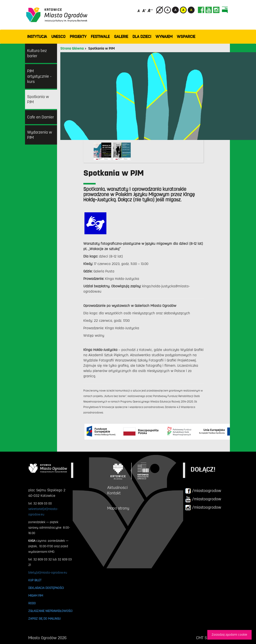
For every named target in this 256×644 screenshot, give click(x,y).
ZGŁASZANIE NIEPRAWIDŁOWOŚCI (50, 611)
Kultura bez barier (37, 53)
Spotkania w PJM (38, 99)
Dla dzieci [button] (142, 37)
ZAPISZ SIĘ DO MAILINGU (44, 619)
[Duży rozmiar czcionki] (150, 10)
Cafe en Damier (41, 117)
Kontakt (114, 493)
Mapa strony (118, 508)
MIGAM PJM (36, 596)
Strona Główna (72, 48)
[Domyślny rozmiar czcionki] (139, 10)
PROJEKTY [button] (78, 37)
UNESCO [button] (58, 37)
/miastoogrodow (203, 491)
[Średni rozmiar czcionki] (144, 10)
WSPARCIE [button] (186, 37)
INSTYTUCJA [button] (37, 37)
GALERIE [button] (121, 37)
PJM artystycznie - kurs (39, 76)
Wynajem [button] (164, 37)
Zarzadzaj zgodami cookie (229, 635)
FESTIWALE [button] (100, 37)
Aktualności (117, 488)
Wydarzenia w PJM (40, 135)
